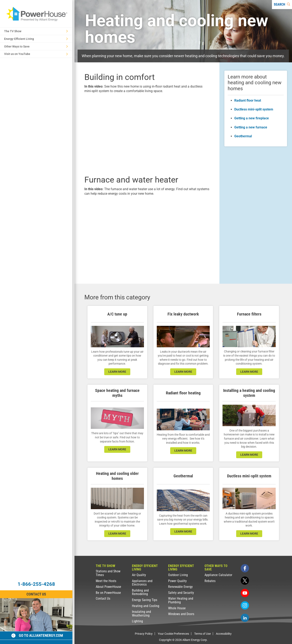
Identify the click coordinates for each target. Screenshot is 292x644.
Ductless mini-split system (254, 109)
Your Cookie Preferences (173, 634)
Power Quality (177, 581)
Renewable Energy (180, 587)
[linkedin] (245, 618)
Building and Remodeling (140, 592)
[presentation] (147, 133)
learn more (117, 372)
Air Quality (139, 575)
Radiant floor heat (248, 100)
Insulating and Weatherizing (141, 614)
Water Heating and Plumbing (181, 600)
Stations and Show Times (108, 573)
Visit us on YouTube (36, 54)
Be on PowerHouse (108, 593)
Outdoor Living (178, 575)
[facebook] (245, 568)
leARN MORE (249, 372)
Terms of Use (202, 634)
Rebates (210, 581)
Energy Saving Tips (145, 600)
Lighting (137, 621)
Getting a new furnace (251, 127)
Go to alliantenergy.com (37, 635)
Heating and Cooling (146, 606)
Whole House (177, 608)
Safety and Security (181, 593)
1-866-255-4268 (36, 584)
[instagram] (245, 605)
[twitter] (245, 581)
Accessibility (224, 634)
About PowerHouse (108, 587)
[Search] (282, 5)
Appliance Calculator (218, 575)
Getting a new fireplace (252, 118)
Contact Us (103, 598)
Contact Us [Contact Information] (36, 594)
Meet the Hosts (106, 581)
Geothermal (243, 136)
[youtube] (245, 593)
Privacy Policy (144, 634)
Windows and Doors (181, 614)
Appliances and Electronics (142, 583)
